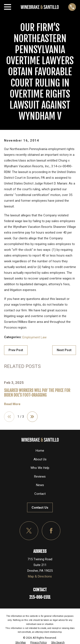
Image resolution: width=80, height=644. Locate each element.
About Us (40, 459)
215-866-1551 (40, 597)
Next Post (64, 350)
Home (40, 451)
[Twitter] (29, 531)
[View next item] (32, 417)
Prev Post (16, 350)
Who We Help (40, 468)
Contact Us (40, 508)
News (40, 485)
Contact (40, 494)
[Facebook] (51, 531)
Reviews (40, 477)
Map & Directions (40, 576)
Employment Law (34, 337)
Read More (12, 404)
